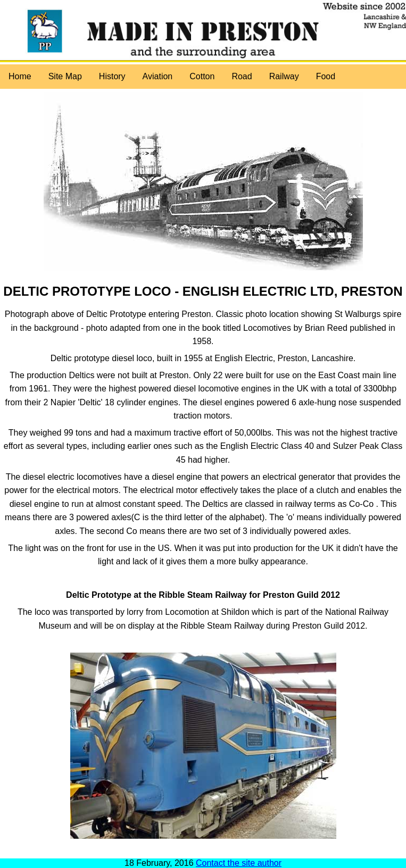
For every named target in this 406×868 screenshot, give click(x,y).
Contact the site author (239, 863)
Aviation (158, 76)
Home (20, 76)
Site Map (65, 76)
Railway (284, 76)
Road (242, 76)
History (112, 76)
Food (326, 76)
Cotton (202, 76)
